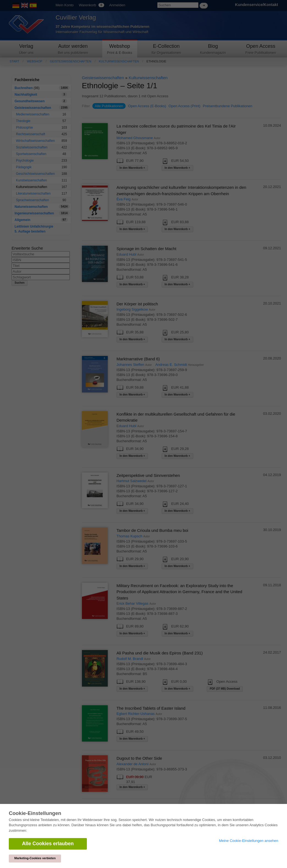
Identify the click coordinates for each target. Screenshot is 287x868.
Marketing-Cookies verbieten (35, 858)
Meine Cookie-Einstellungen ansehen (249, 841)
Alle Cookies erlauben (48, 844)
